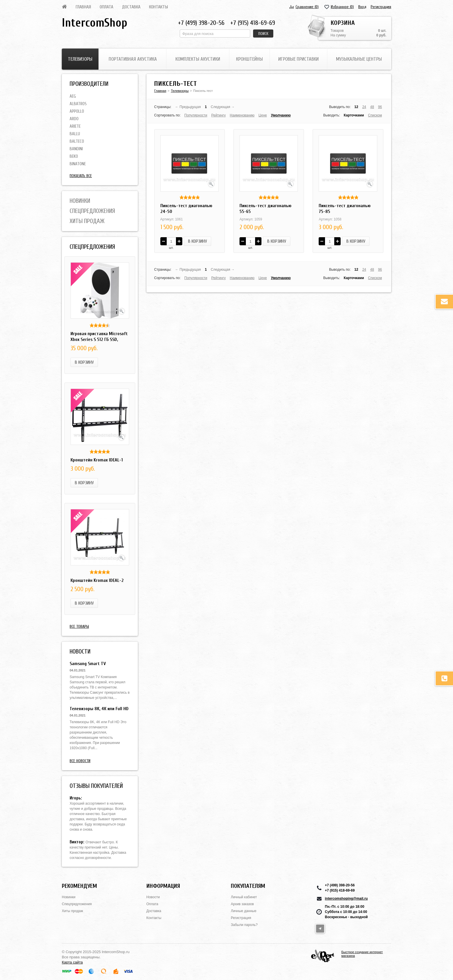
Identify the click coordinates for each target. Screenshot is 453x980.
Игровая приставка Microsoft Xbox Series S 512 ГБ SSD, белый (99, 339)
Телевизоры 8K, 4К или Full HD (99, 709)
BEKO (74, 156)
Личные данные (244, 911)
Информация (163, 886)
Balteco (77, 141)
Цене (263, 115)
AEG (73, 96)
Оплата (106, 7)
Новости (153, 897)
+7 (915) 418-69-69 (253, 23)
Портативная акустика (133, 59)
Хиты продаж (87, 221)
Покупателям (248, 886)
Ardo (74, 119)
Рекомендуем (79, 886)
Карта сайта (72, 962)
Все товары (79, 627)
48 (372, 107)
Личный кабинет (244, 897)
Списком (375, 115)
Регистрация (381, 7)
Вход (362, 7)
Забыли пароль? (244, 925)
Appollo (77, 111)
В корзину (84, 362)
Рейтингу (218, 115)
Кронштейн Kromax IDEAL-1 (97, 460)
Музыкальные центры (359, 59)
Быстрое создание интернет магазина (362, 954)
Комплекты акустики (198, 59)
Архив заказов (242, 904)
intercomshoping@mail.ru (346, 899)
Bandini (76, 149)
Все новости (80, 761)
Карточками (354, 115)
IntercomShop (94, 23)
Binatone (78, 164)
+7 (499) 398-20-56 (201, 23)
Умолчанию (281, 115)
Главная (83, 7)
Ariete (75, 126)
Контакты (158, 7)
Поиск (263, 34)
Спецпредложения (92, 211)
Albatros (78, 104)
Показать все (81, 176)
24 (364, 107)
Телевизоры (80, 59)
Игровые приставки (298, 59)
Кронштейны (249, 59)
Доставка (131, 7)
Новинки (80, 201)
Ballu (75, 134)
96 (380, 107)
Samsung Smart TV (88, 664)
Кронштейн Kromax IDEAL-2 (97, 580)
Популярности (196, 115)
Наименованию (242, 115)
